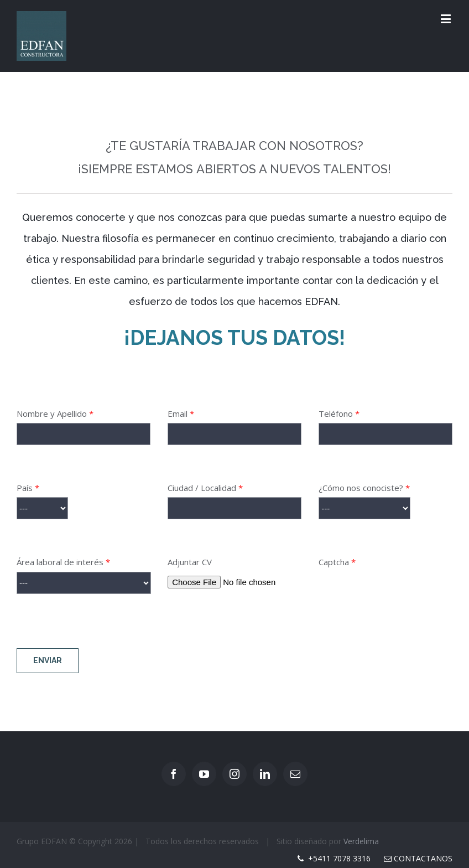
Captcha (385, 591)
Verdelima (361, 841)
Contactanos (418, 858)
